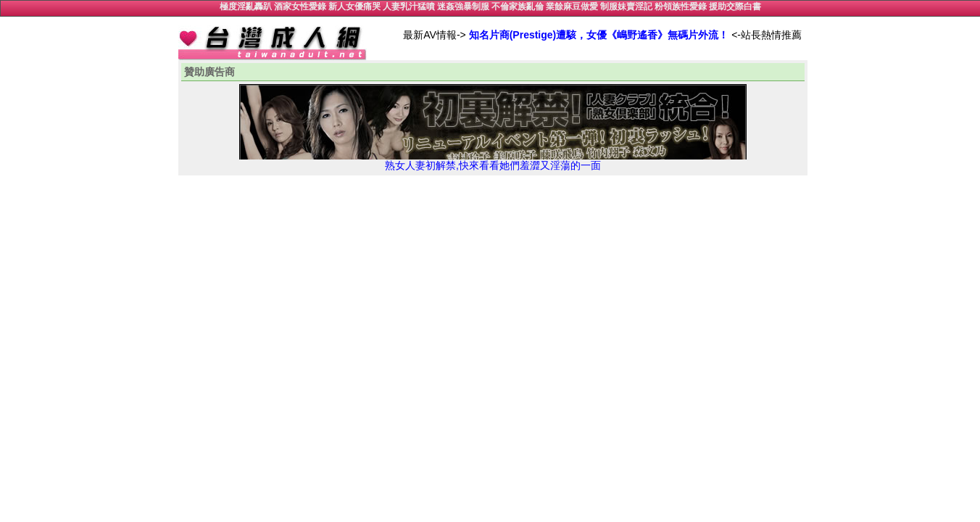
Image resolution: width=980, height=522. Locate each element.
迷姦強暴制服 (463, 7)
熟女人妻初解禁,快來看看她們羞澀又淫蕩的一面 (493, 161)
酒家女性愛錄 (300, 7)
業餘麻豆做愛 (572, 7)
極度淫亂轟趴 (246, 7)
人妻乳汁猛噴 (409, 7)
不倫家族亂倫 (518, 7)
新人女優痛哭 (354, 7)
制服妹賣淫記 (626, 7)
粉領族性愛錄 (681, 7)
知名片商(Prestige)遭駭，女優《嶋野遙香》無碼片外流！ (599, 35)
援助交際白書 (735, 7)
